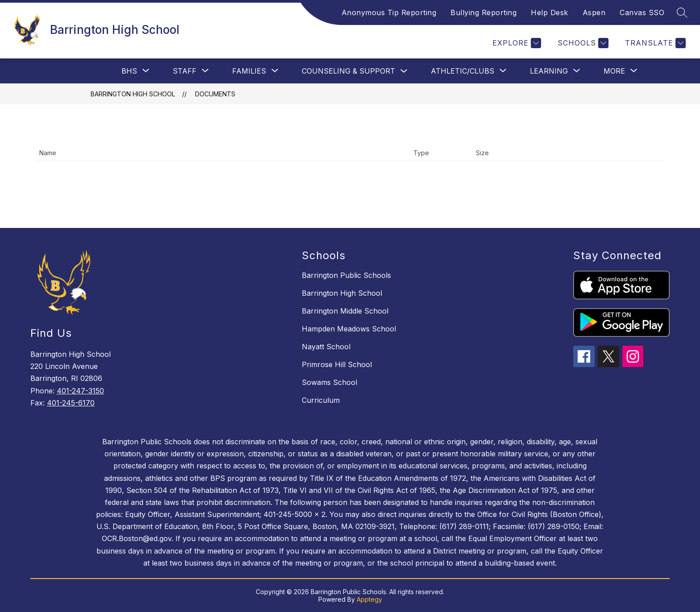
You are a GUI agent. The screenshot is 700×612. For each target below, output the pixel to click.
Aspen (594, 12)
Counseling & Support (348, 71)
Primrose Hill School (337, 364)
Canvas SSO (642, 12)
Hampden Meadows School (349, 329)
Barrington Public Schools (346, 275)
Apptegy (369, 599)
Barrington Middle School (345, 311)
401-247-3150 (80, 391)
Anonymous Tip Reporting (389, 12)
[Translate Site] (654, 43)
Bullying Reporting (483, 12)
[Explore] (516, 43)
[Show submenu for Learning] (549, 71)
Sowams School (329, 382)
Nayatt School (326, 347)
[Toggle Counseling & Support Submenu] (404, 71)
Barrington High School (133, 94)
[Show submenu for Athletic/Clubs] (462, 71)
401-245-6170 (71, 403)
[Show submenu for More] (614, 71)
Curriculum (321, 400)
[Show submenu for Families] (249, 71)
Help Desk (550, 12)
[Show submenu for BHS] (129, 71)
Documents (215, 94)
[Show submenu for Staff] (185, 71)
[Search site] (682, 12)
